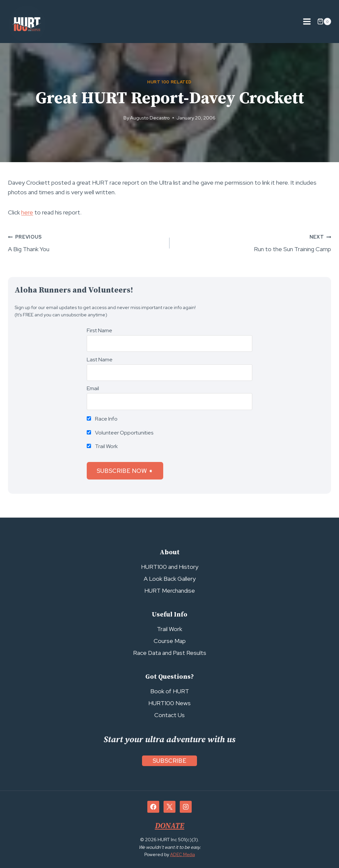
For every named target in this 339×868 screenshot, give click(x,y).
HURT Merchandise (170, 591)
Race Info (102, 419)
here (27, 212)
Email (93, 388)
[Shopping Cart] (324, 22)
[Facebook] (153, 807)
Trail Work (102, 446)
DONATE (169, 826)
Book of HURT (170, 691)
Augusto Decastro (150, 118)
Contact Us (169, 715)
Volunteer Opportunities (120, 433)
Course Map (170, 641)
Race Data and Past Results (170, 653)
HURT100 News (169, 703)
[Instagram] (186, 807)
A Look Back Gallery (170, 579)
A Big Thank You (86, 242)
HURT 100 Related (169, 82)
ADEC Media (183, 854)
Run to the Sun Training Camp (253, 242)
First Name (99, 330)
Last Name (100, 360)
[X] (169, 807)
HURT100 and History (170, 567)
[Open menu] (307, 21)
